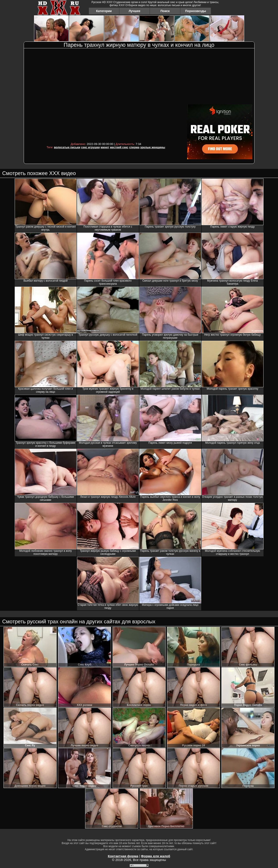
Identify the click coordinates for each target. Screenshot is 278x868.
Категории (104, 11)
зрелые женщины (153, 147)
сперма (134, 147)
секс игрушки (90, 147)
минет (105, 147)
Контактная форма (123, 856)
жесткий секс (119, 147)
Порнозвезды (196, 11)
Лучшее (134, 11)
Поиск (165, 11)
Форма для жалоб (155, 856)
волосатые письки (67, 147)
